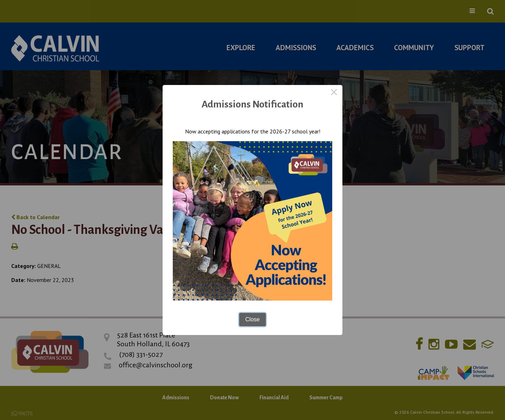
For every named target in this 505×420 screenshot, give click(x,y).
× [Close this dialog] (334, 93)
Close (253, 319)
